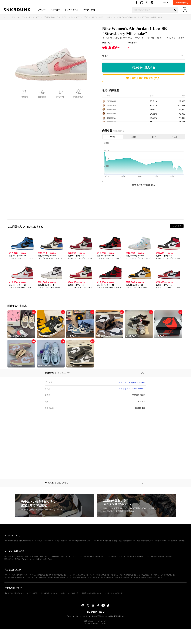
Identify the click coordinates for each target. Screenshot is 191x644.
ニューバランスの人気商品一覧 (36, 577)
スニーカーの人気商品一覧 (39, 575)
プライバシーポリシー (162, 541)
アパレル (42, 10)
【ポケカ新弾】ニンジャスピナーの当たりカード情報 (57, 593)
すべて (113, 137)
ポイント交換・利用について (54, 557)
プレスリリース (99, 541)
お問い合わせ (48, 559)
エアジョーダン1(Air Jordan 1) (132, 389)
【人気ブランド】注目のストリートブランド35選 (21, 593)
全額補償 (42, 97)
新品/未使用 (78, 97)
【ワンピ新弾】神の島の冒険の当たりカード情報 (93, 593)
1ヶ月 (154, 137)
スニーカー (55, 10)
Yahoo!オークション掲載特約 (32, 559)
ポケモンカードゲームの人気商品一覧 (123, 575)
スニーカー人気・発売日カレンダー (16, 575)
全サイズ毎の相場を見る (144, 185)
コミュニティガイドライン (127, 557)
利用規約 (168, 557)
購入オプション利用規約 (13, 559)
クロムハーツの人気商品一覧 (77, 577)
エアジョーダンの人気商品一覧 (164, 575)
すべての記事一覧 (117, 593)
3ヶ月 (175, 137)
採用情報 (182, 541)
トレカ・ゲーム (72, 10)
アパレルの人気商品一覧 (57, 575)
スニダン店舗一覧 (61, 541)
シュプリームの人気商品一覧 (14, 577)
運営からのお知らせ (157, 557)
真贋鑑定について (22, 557)
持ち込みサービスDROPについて (95, 557)
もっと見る (177, 226)
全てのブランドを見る (155, 577)
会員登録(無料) (182, 3)
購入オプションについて (74, 557)
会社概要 (174, 541)
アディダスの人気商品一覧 (57, 577)
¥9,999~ (144, 68)
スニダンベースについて (46, 541)
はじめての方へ (10, 557)
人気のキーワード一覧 (122, 577)
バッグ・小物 (89, 10)
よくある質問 (112, 557)
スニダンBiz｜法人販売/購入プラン (80, 541)
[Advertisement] (144, 203)
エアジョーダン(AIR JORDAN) (132, 382)
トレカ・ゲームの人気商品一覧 (78, 575)
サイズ (105, 56)
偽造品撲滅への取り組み (28, 541)
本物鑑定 (24, 97)
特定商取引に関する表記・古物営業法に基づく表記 (123, 541)
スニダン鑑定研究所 (11, 541)
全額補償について (143, 557)
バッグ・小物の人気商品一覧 (99, 575)
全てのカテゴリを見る (138, 577)
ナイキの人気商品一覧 (145, 575)
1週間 (134, 137)
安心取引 (60, 97)
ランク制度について (37, 557)
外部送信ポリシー (147, 541)
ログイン (164, 3)
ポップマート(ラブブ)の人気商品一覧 (100, 577)
